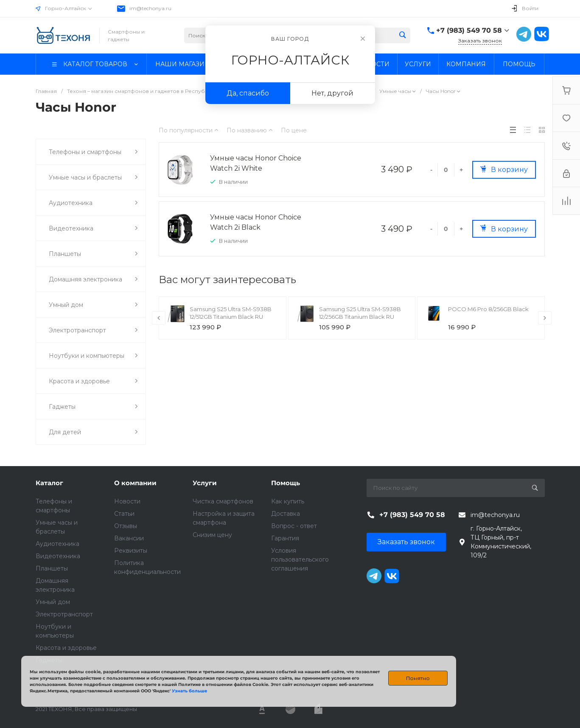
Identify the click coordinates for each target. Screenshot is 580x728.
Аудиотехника (57, 544)
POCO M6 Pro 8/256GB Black (488, 309)
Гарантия (285, 538)
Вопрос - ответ (294, 526)
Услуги (205, 483)
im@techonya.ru (150, 8)
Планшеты (52, 568)
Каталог (49, 483)
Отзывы (126, 526)
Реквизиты (131, 551)
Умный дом (53, 602)
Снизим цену (212, 535)
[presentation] (159, 318)
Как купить (288, 501)
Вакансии (129, 538)
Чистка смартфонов (223, 501)
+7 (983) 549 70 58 (469, 30)
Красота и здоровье (66, 648)
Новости (127, 501)
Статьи (124, 514)
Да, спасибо (248, 93)
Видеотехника (58, 556)
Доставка (286, 514)
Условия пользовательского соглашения (300, 559)
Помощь (286, 483)
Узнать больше (189, 691)
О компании (135, 483)
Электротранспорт (64, 614)
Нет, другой (332, 93)
